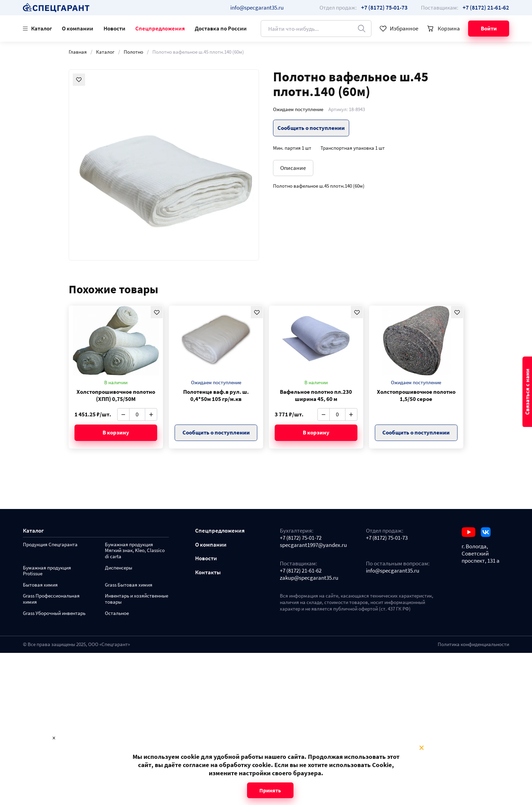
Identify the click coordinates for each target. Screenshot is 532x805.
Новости (114, 28)
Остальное (117, 613)
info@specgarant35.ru (257, 8)
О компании (78, 28)
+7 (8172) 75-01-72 (301, 538)
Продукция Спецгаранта (50, 545)
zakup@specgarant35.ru (309, 578)
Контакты (208, 572)
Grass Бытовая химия (129, 585)
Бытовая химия (40, 585)
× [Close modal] (421, 748)
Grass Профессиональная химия (51, 599)
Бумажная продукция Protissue (47, 571)
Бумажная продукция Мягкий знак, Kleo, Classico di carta (135, 551)
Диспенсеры (119, 568)
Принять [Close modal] (270, 790)
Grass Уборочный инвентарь (54, 613)
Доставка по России (221, 28)
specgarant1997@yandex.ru (313, 545)
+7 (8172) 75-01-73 (387, 538)
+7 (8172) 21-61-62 (301, 571)
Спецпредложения (160, 28)
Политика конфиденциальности (473, 644)
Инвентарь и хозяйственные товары (137, 599)
